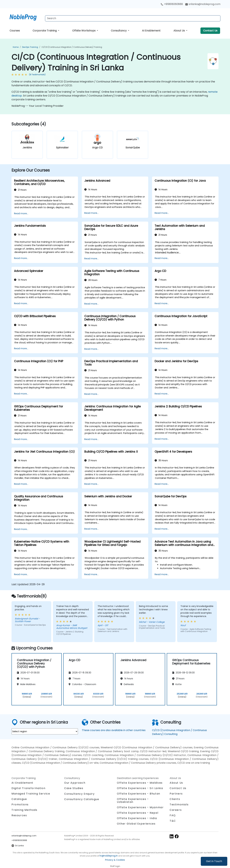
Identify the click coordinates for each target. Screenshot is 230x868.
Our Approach (75, 783)
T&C (173, 821)
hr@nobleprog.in (109, 856)
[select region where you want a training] (45, 731)
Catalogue (19, 799)
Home (16, 47)
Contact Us (210, 31)
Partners (176, 794)
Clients (175, 799)
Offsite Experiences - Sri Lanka (140, 788)
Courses (15, 31)
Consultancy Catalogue (82, 799)
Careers (176, 810)
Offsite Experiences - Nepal (138, 813)
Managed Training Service (31, 794)
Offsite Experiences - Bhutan (139, 794)
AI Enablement (151, 31)
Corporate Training (45, 31)
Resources (19, 815)
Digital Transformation (28, 788)
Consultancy (119, 31)
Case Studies (74, 788)
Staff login (115, 866)
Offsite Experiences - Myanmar (140, 807)
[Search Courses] (133, 18)
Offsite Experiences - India (137, 818)
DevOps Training (30, 47)
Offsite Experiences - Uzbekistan (133, 800)
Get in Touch (214, 861)
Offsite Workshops (84, 31)
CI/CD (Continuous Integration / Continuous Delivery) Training (72, 47)
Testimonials (179, 804)
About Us (179, 31)
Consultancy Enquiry (79, 794)
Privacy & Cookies (115, 860)
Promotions (20, 804)
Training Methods (24, 810)
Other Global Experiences (136, 824)
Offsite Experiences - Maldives (140, 783)
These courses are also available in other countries (114, 730)
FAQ (173, 815)
